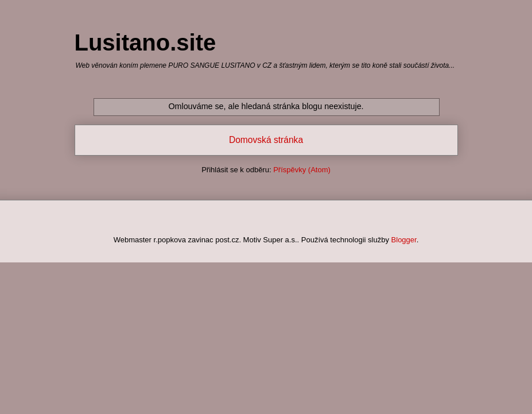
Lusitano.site (145, 42)
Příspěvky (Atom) (302, 170)
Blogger (404, 240)
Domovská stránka (266, 140)
